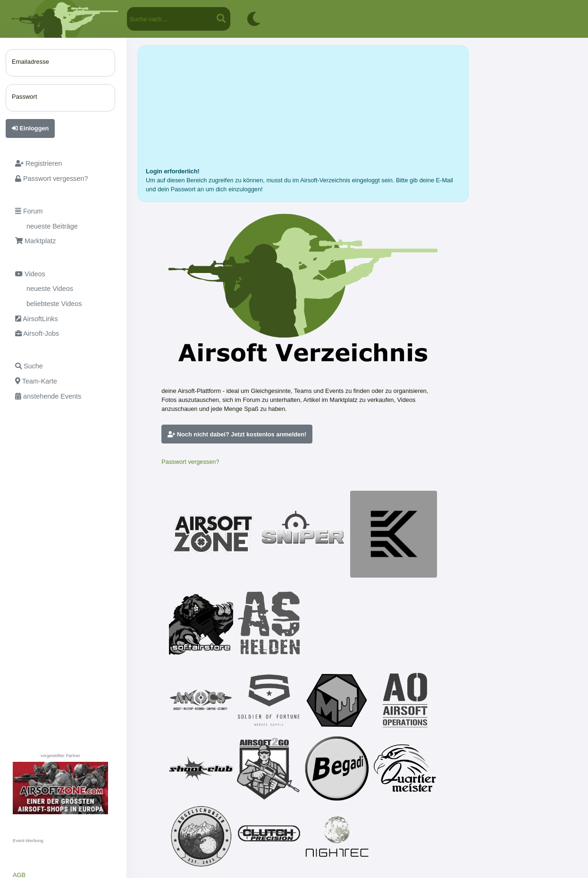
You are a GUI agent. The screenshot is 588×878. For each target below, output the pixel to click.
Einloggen (30, 128)
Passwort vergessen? (190, 462)
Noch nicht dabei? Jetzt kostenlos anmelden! (237, 434)
